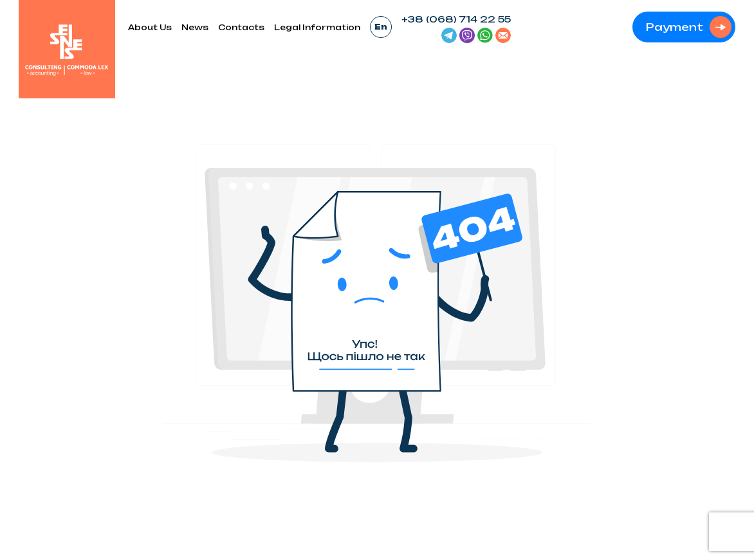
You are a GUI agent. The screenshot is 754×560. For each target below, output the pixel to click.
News (195, 27)
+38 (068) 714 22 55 (456, 19)
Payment (675, 27)
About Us (150, 27)
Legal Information (317, 27)
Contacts (241, 27)
